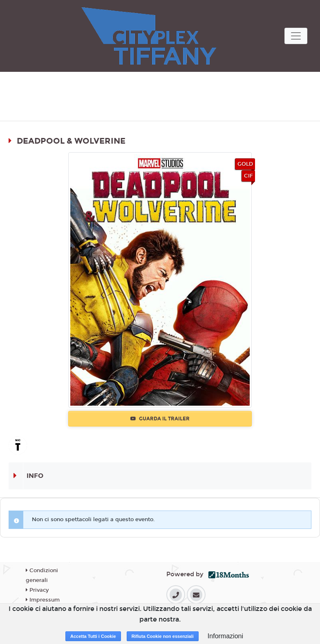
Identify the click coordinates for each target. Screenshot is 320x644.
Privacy (37, 590)
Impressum (43, 600)
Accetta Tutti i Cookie (93, 636)
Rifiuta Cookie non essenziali (163, 636)
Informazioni (225, 636)
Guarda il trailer (160, 419)
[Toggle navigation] (296, 36)
